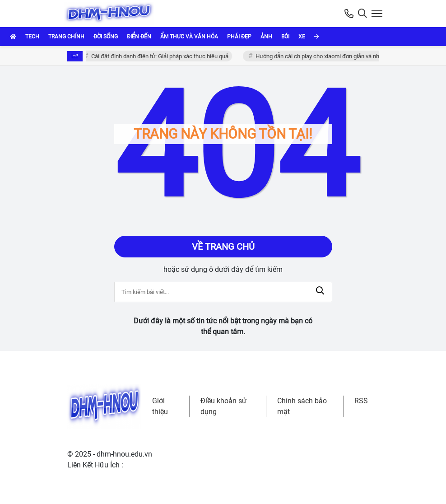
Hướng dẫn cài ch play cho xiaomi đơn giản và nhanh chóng (332, 56)
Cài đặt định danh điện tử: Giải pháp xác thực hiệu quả (161, 56)
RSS (361, 401)
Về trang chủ (223, 247)
